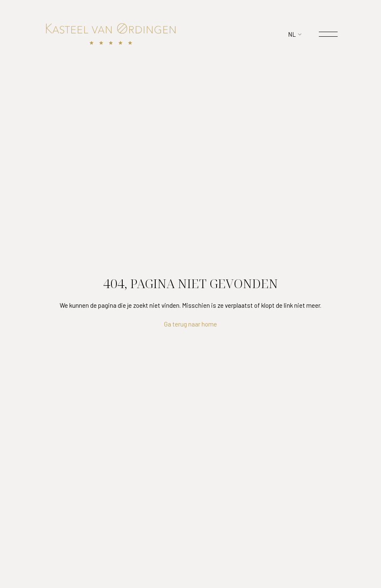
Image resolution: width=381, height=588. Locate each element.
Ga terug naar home (190, 324)
